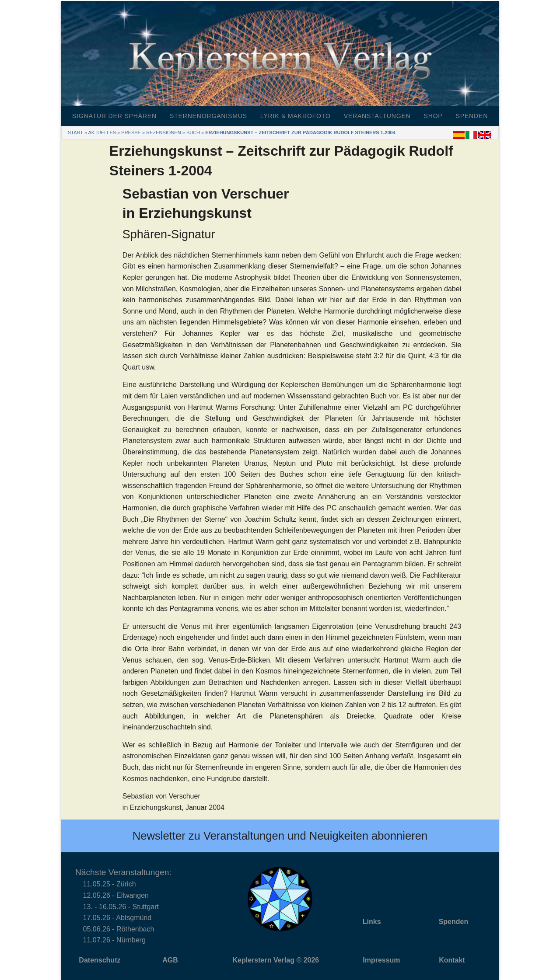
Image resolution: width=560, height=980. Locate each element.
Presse (131, 133)
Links (372, 922)
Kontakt (452, 960)
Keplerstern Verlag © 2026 (276, 960)
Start (75, 133)
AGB (170, 960)
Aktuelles (102, 133)
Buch (193, 133)
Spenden (472, 116)
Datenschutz (100, 960)
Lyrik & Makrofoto (296, 116)
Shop (433, 116)
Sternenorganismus (208, 116)
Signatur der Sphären (114, 116)
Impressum (381, 960)
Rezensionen (163, 133)
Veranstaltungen (377, 116)
